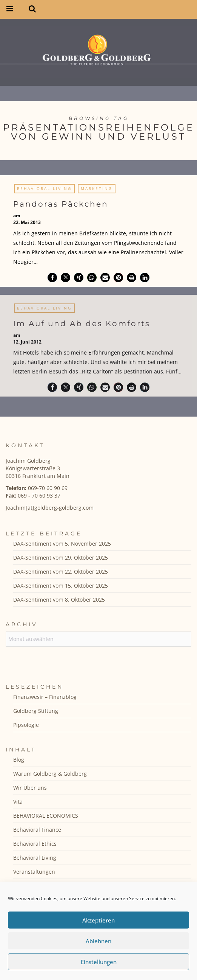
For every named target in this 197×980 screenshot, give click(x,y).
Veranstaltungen (34, 872)
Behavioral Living (44, 188)
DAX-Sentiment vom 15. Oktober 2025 (61, 586)
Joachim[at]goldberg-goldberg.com (50, 508)
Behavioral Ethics (35, 844)
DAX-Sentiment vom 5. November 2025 (62, 544)
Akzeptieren (98, 920)
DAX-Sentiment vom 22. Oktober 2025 (61, 572)
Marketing (97, 188)
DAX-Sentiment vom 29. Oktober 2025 (61, 558)
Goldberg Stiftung (36, 711)
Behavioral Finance (37, 830)
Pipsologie (26, 725)
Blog (19, 760)
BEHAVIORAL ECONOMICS (46, 816)
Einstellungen (99, 962)
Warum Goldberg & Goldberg (50, 774)
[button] (52, 278)
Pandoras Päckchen (61, 204)
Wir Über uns (30, 788)
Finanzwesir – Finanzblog (45, 697)
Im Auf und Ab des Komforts (82, 326)
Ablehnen (98, 941)
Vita (18, 802)
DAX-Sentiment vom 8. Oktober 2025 (59, 600)
